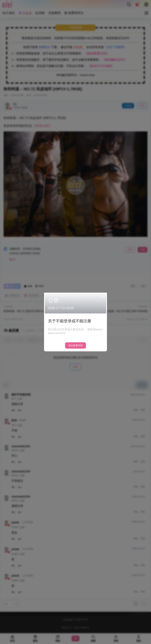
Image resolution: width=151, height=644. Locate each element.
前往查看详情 (75, 345)
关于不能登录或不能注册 (70, 321)
